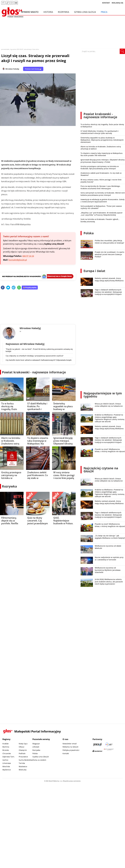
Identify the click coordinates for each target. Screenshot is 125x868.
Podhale (22, 753)
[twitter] (8, 288)
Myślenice (7, 770)
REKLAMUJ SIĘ (117, 3)
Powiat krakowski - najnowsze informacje (34, 372)
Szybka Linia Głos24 (85, 12)
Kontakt (66, 753)
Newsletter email (70, 744)
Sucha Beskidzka (26, 760)
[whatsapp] (19, 288)
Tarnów (22, 763)
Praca (104, 12)
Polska (89, 233)
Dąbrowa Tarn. (9, 757)
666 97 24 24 (28, 256)
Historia (48, 12)
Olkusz (22, 747)
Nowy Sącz (23, 744)
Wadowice (23, 766)
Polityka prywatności (71, 750)
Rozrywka (63, 12)
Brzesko (6, 750)
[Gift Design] (109, 751)
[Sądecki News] (109, 744)
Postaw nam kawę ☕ (33, 69)
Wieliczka (23, 770)
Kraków (5, 744)
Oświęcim (23, 750)
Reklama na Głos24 (70, 747)
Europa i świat (94, 271)
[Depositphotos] (97, 751)
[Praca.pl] (97, 744)
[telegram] (14, 288)
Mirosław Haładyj (12, 69)
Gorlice (5, 760)
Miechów (6, 766)
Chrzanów (7, 753)
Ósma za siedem (39, 760)
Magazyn (36, 744)
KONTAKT (106, 3)
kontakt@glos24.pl (18, 260)
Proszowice (23, 757)
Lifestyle (36, 747)
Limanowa (7, 763)
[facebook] (3, 288)
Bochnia (6, 747)
